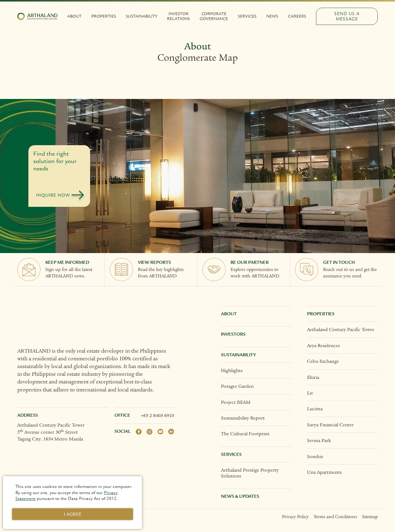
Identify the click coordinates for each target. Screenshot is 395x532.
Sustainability (141, 16)
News (272, 16)
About (74, 16)
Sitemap (370, 517)
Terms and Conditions (335, 517)
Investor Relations (178, 16)
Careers (297, 16)
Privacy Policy (295, 517)
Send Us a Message (347, 16)
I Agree (73, 514)
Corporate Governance (214, 16)
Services (247, 16)
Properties (104, 16)
